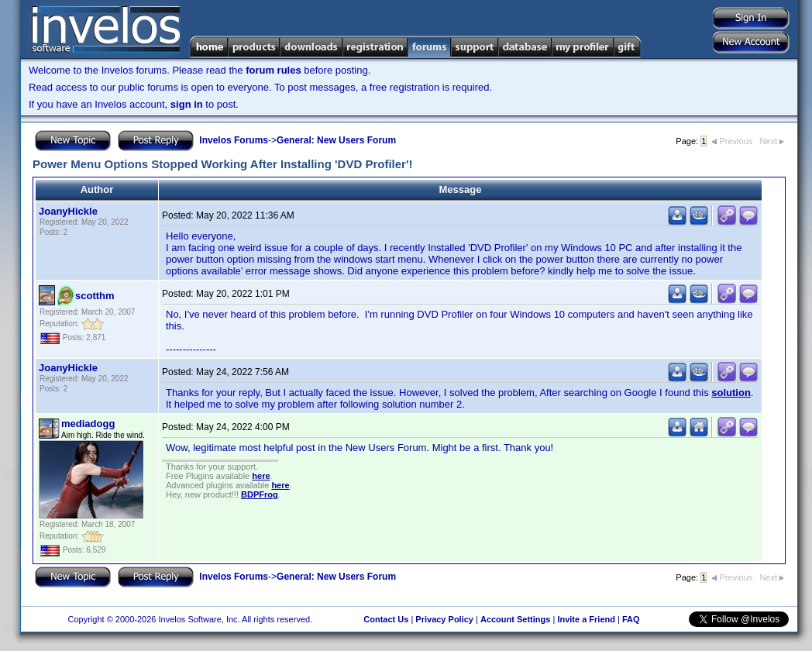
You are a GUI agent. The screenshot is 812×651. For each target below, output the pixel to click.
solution (731, 393)
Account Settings (515, 619)
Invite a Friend (586, 619)
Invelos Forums (234, 140)
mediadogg (88, 424)
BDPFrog (260, 494)
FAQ (631, 619)
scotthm (95, 296)
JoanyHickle (68, 211)
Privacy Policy (444, 619)
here (261, 476)
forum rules (274, 70)
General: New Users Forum (336, 140)
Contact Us (386, 619)
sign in (187, 104)
